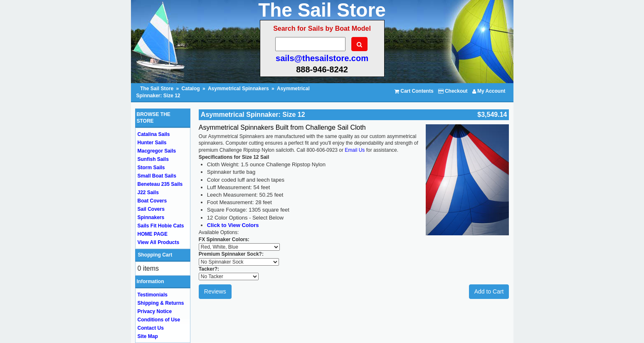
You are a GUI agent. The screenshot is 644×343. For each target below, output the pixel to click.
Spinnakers (151, 217)
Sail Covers (151, 209)
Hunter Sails (152, 143)
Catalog (191, 89)
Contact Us (151, 328)
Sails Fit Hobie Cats (161, 226)
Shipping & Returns (161, 303)
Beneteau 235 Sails (160, 184)
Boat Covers (152, 201)
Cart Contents (414, 91)
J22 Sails (148, 192)
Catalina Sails (154, 134)
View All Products (159, 242)
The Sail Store (157, 89)
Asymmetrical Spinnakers (238, 89)
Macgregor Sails (157, 151)
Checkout (453, 91)
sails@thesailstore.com (322, 58)
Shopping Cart (155, 255)
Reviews (215, 291)
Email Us (355, 150)
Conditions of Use (159, 320)
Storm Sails (151, 168)
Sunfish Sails (153, 159)
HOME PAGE (153, 234)
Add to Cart (489, 291)
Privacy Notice (155, 311)
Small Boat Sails (157, 176)
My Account (489, 91)
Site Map (148, 336)
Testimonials (153, 295)
